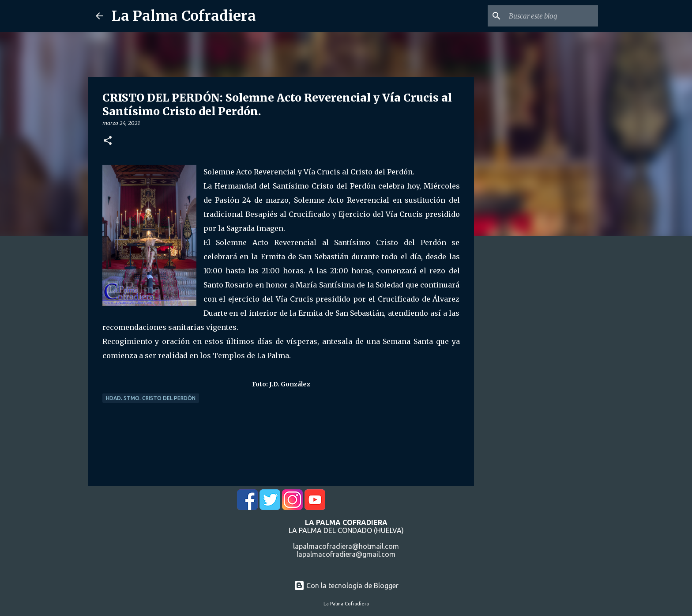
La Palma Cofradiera (184, 16)
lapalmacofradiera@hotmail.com (346, 546)
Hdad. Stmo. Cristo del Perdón (151, 398)
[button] (108, 141)
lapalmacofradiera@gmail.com (346, 554)
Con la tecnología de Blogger (346, 586)
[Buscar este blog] (552, 16)
